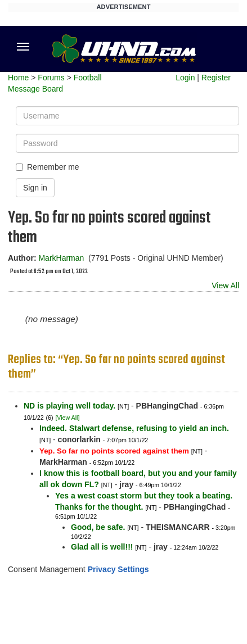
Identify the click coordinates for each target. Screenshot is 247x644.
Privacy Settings (118, 569)
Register (216, 78)
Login (185, 78)
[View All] (67, 418)
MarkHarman (61, 258)
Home (18, 78)
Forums (51, 78)
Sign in (35, 188)
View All (225, 285)
